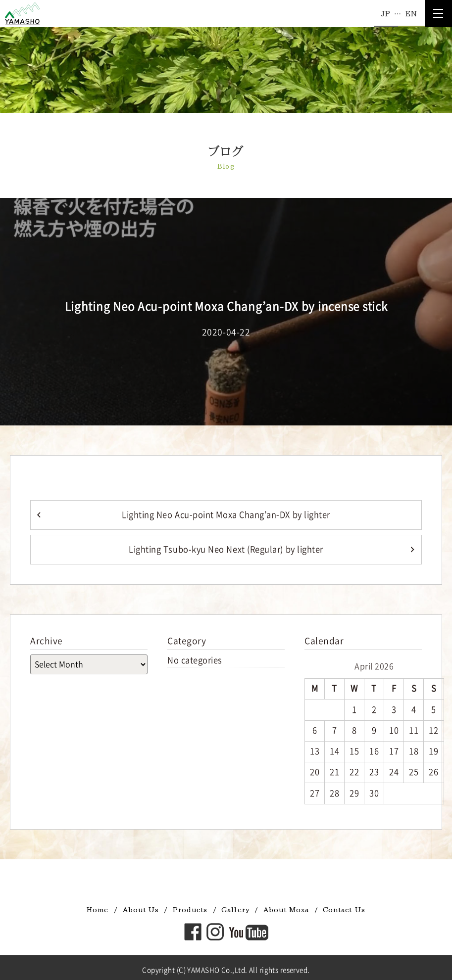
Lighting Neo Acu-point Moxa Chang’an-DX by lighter (226, 515)
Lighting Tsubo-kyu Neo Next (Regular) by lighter (226, 549)
